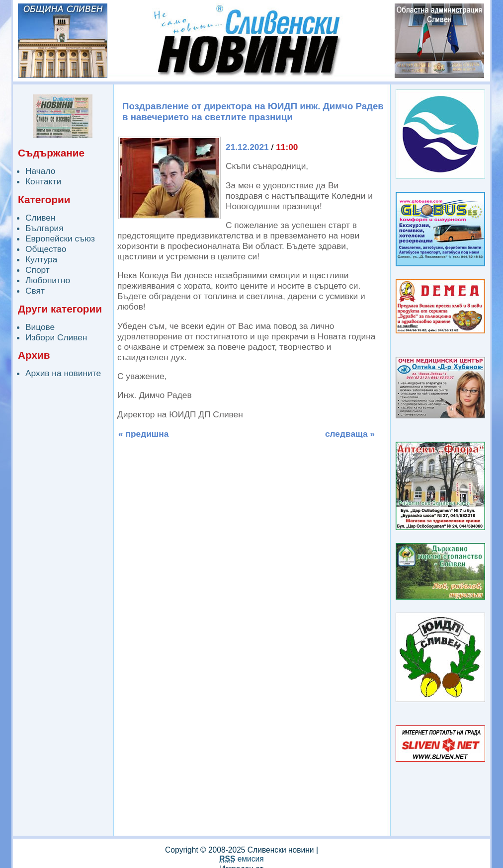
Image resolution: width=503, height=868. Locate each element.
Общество (46, 249)
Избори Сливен (56, 337)
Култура (41, 259)
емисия (241, 859)
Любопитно (48, 280)
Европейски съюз (60, 238)
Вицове (40, 327)
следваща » (350, 434)
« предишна (143, 434)
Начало (40, 171)
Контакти (43, 181)
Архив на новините (63, 373)
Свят (35, 291)
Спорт (38, 270)
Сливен (41, 218)
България (44, 228)
